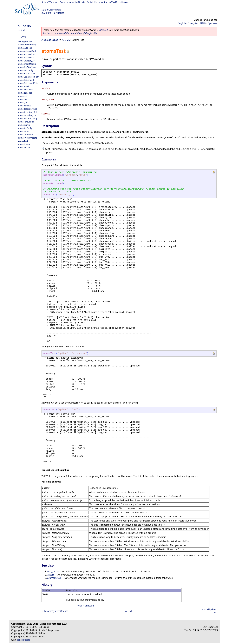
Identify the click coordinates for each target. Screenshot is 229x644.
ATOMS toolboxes (119, 2)
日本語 (202, 23)
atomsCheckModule (27, 64)
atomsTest (23, 141)
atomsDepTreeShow (27, 67)
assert (51, 575)
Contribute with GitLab (72, 2)
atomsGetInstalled (26, 74)
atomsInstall (23, 86)
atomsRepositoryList (27, 115)
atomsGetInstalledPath (28, 77)
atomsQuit (23, 102)
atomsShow (23, 131)
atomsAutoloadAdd (27, 51)
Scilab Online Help (51, 10)
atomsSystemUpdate (27, 138)
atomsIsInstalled (25, 90)
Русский (212, 23)
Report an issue (85, 606)
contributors (23, 640)
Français (192, 23)
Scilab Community (97, 2)
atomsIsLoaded (25, 93)
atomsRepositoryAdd (27, 109)
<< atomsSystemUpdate (55, 611)
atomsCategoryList (26, 61)
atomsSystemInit (26, 135)
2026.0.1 (103, 30)
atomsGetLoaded (26, 80)
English (182, 23)
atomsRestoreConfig (27, 118)
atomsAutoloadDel (26, 54)
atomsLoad (23, 99)
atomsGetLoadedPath (28, 83)
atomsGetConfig (25, 70)
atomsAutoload (25, 48)
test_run (52, 571)
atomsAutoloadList (26, 57)
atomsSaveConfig (26, 122)
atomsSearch (24, 125)
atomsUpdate (24, 144)
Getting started (25, 41)
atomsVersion (24, 147)
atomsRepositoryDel (27, 112)
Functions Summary (27, 45)
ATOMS (22, 36)
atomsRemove (24, 106)
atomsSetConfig (25, 128)
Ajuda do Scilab (24, 28)
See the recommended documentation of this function (70, 33)
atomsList (22, 96)
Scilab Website (49, 2)
